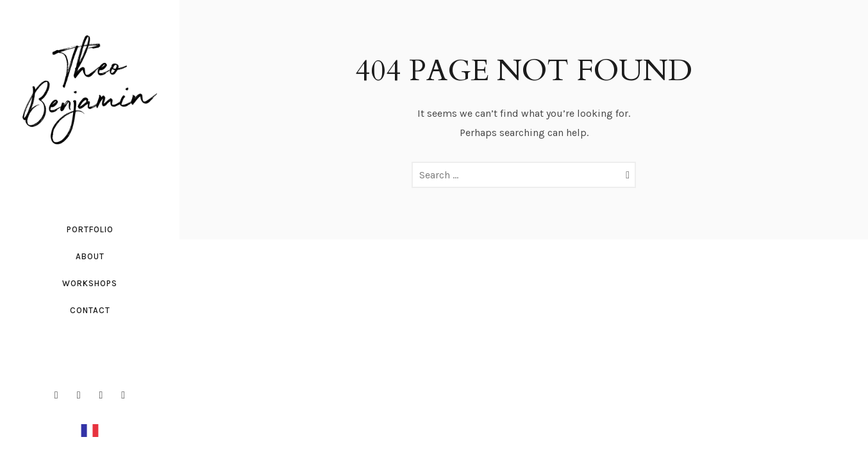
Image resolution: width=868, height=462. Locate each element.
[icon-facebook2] (60, 395)
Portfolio (90, 229)
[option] (90, 430)
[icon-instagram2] (82, 395)
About (90, 256)
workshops (90, 283)
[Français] (90, 430)
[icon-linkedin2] (104, 395)
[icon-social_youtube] (123, 395)
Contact (90, 310)
